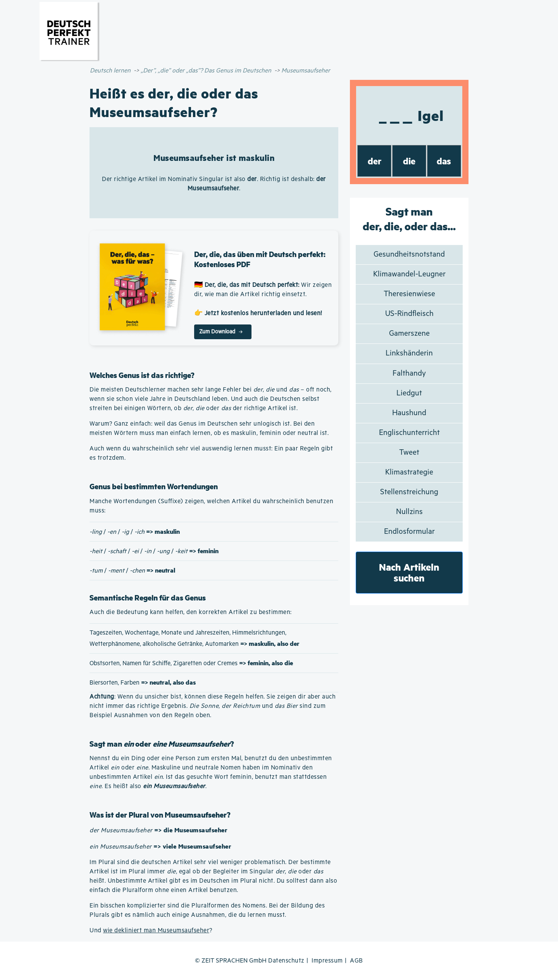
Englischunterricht (409, 433)
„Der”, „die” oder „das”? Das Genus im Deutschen (206, 71)
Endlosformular (409, 532)
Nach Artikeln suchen (409, 572)
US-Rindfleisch (409, 314)
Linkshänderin (409, 353)
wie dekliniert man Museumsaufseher (156, 931)
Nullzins (409, 512)
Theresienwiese (409, 294)
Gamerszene (409, 334)
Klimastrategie (409, 472)
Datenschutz (286, 961)
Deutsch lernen (110, 71)
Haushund (409, 413)
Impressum (327, 961)
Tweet (409, 453)
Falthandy (409, 374)
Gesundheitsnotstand (409, 254)
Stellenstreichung (409, 492)
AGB (356, 961)
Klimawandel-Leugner (409, 274)
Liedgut (409, 393)
